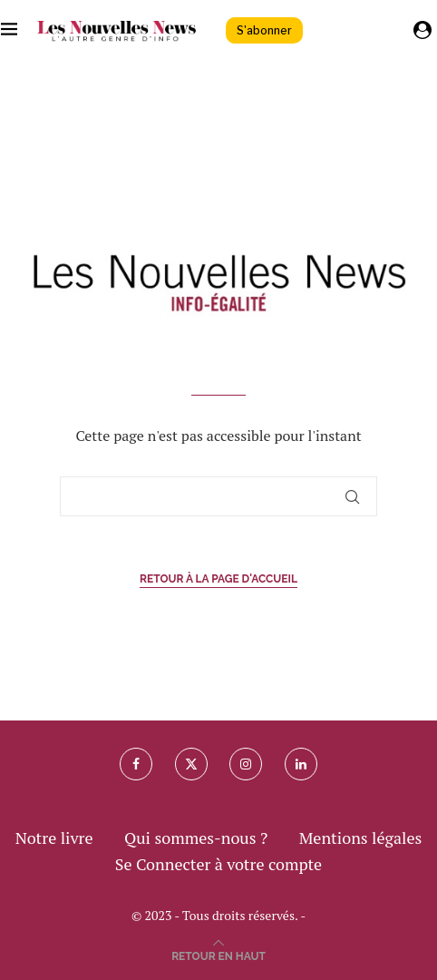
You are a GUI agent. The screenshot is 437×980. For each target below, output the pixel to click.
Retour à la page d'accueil (218, 579)
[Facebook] (136, 764)
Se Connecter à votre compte (218, 864)
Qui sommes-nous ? (196, 838)
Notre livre (54, 838)
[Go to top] (218, 954)
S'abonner (264, 30)
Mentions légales (361, 838)
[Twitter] (191, 764)
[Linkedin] (301, 764)
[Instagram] (246, 764)
